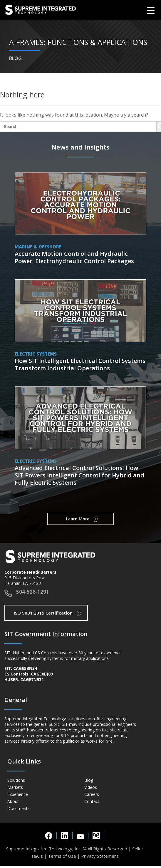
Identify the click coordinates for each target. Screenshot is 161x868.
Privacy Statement (100, 856)
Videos (91, 787)
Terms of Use (62, 856)
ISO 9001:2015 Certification (43, 613)
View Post (81, 220)
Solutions (16, 780)
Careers (92, 794)
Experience (18, 794)
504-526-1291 (33, 592)
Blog (89, 780)
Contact (92, 801)
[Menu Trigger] (151, 10)
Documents (19, 808)
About (13, 801)
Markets (15, 787)
